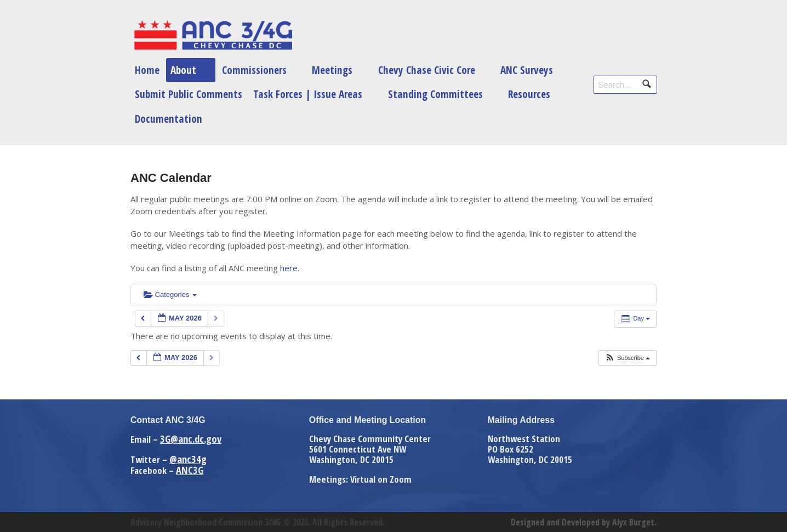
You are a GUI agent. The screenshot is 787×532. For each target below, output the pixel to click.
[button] (627, 358)
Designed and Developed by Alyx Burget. (584, 522)
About (183, 70)
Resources (529, 94)
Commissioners (254, 70)
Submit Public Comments (189, 94)
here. (290, 268)
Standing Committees (435, 94)
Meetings (332, 70)
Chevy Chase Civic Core (427, 70)
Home (147, 70)
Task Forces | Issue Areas (308, 94)
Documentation (169, 119)
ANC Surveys (527, 70)
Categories (170, 294)
